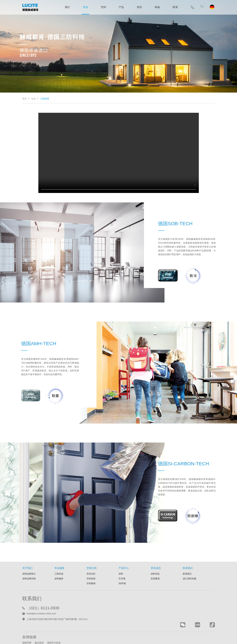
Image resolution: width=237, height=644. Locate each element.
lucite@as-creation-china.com (42, 600)
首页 (25, 97)
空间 (102, 7)
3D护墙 (122, 570)
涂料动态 (155, 560)
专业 (84, 7)
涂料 (121, 560)
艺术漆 (122, 565)
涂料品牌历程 (29, 565)
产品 (120, 7)
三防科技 (59, 560)
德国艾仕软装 (54, 629)
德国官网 (27, 629)
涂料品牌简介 (29, 560)
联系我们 (187, 560)
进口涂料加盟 (190, 565)
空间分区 (91, 560)
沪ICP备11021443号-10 (131, 639)
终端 (156, 7)
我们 (66, 7)
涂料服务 (59, 565)
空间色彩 (91, 565)
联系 (174, 7)
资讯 (138, 7)
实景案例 (155, 565)
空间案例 (91, 570)
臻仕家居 (39, 629)
